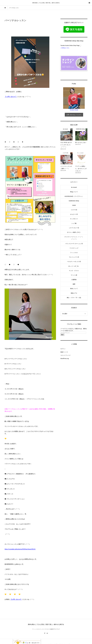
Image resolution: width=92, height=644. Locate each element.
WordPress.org (65, 359)
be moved (74, 187)
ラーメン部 (74, 275)
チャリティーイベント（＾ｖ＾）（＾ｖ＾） (74, 238)
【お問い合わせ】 (16, 599)
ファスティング (74, 248)
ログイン (63, 349)
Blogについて (74, 192)
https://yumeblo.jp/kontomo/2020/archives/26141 (20, 549)
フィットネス (74, 253)
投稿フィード (64, 352)
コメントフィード (65, 355)
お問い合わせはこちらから (74, 115)
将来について (74, 289)
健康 (74, 284)
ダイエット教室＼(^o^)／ (74, 232)
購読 (62, 335)
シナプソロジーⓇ (74, 228)
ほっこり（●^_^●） (74, 266)
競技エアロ (74, 293)
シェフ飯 (74, 223)
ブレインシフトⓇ (74, 257)
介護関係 (74, 280)
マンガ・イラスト (74, 271)
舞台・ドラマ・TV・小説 (74, 298)
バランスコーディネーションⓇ (74, 244)
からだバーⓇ (74, 214)
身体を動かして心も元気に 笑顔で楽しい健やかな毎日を (46, 3)
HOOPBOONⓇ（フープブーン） (74, 196)
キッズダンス (74, 219)
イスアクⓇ (74, 210)
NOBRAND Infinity (74, 201)
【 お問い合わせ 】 (11, 97)
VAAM (74, 205)
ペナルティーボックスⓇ (74, 262)
